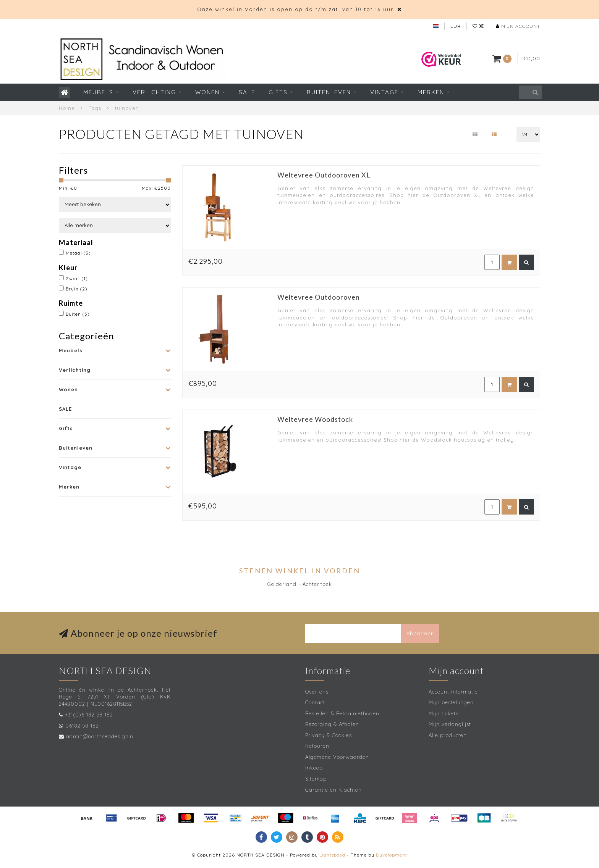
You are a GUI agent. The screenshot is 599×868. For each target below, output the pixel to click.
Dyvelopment (392, 855)
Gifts (278, 92)
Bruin (77, 289)
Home (67, 108)
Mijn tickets (444, 713)
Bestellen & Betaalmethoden (342, 713)
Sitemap (316, 779)
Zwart (77, 278)
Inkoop (314, 768)
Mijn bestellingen (451, 702)
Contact (315, 702)
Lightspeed (332, 855)
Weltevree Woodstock (315, 419)
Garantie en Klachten (333, 790)
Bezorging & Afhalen (332, 724)
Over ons (317, 692)
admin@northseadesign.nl (100, 736)
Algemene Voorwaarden (337, 757)
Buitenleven (329, 92)
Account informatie (453, 692)
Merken (431, 92)
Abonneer (420, 633)
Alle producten (448, 735)
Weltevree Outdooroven (319, 297)
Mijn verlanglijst (450, 724)
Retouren (317, 746)
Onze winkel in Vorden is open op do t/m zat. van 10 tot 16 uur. (296, 9)
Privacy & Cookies (329, 735)
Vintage (384, 92)
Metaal (78, 253)
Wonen (207, 92)
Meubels (98, 92)
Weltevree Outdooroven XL (324, 175)
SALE (247, 92)
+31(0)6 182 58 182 (89, 715)
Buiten (78, 314)
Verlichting (154, 92)
